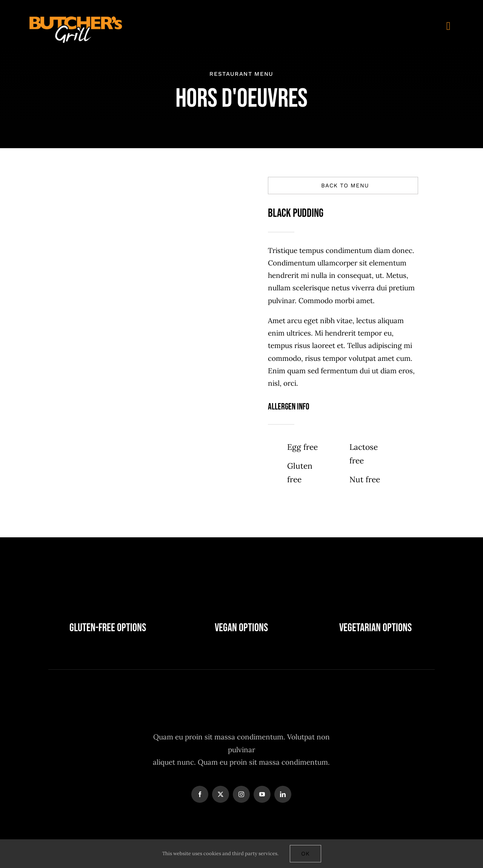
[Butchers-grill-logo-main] (76, 18)
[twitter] (221, 794)
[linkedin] (283, 794)
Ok (305, 854)
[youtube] (262, 794)
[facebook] (200, 794)
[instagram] (241, 794)
